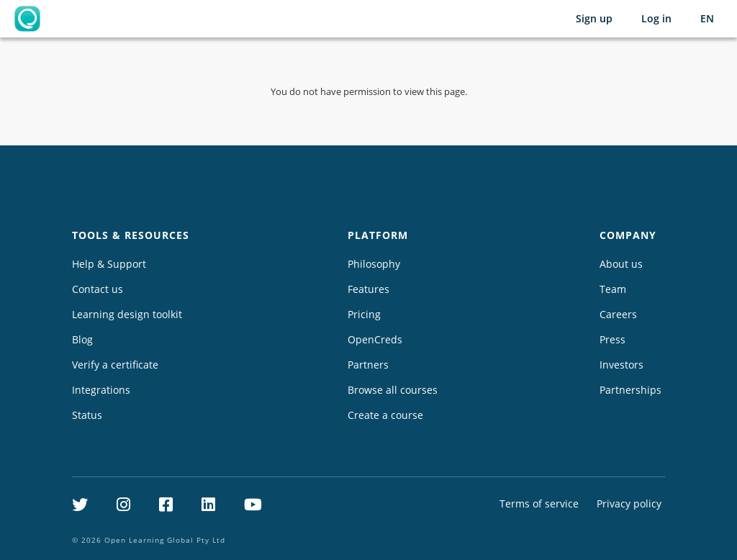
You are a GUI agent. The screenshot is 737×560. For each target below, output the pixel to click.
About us (621, 264)
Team (613, 289)
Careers (618, 314)
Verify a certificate (115, 365)
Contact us (98, 289)
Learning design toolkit (127, 314)
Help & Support (109, 264)
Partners (368, 365)
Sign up (594, 18)
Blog (82, 339)
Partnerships (630, 390)
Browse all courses (393, 390)
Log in (656, 18)
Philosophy (374, 264)
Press (612, 339)
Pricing (364, 314)
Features (368, 289)
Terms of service (539, 503)
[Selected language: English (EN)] (707, 19)
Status (87, 415)
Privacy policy (629, 503)
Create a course (385, 415)
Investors (621, 365)
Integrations (101, 390)
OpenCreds (375, 339)
